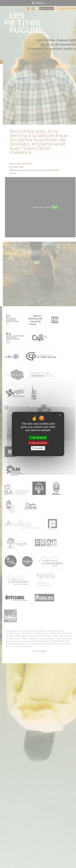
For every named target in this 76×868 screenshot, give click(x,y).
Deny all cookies (38, 443)
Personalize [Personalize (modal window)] (38, 448)
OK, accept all (38, 438)
